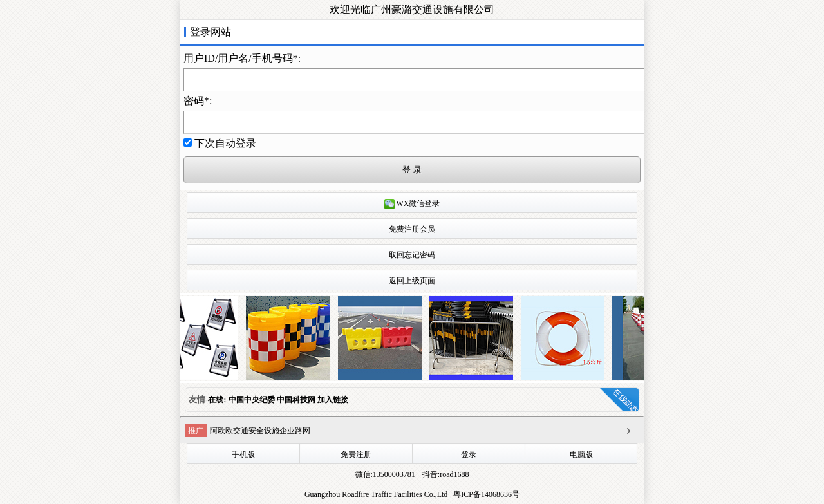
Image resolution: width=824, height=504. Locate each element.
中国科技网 (296, 400)
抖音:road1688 (445, 474)
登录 (469, 454)
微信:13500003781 (385, 474)
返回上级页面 (412, 281)
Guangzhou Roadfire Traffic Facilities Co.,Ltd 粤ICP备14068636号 (412, 494)
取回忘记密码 (412, 255)
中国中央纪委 (253, 400)
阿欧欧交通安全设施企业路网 (260, 431)
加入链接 (333, 400)
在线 (216, 400)
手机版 (243, 454)
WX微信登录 (412, 204)
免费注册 (356, 454)
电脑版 (581, 454)
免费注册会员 (412, 229)
